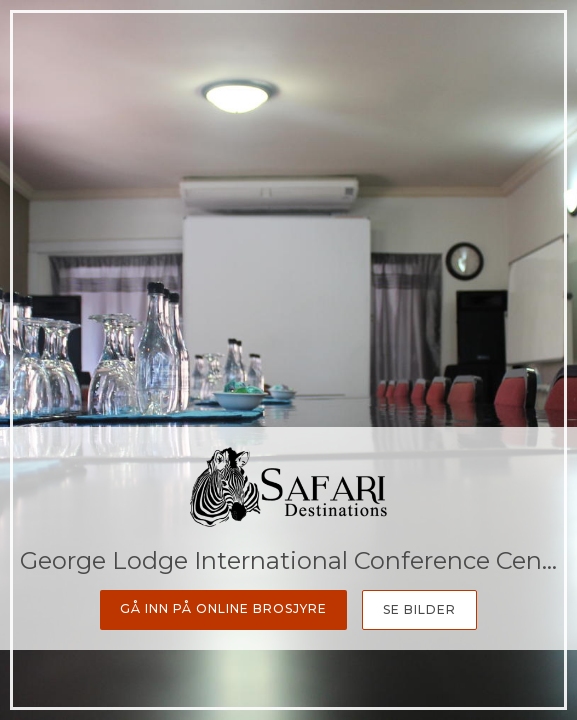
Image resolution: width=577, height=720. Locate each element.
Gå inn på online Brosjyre (223, 608)
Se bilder (419, 609)
